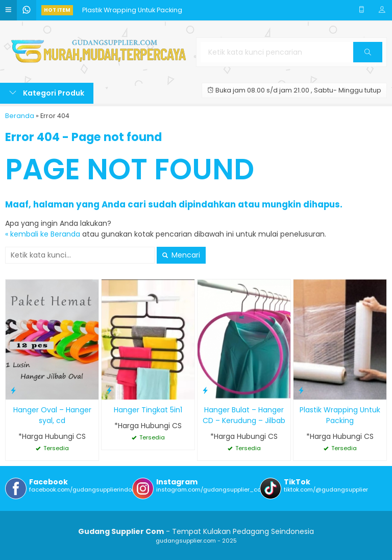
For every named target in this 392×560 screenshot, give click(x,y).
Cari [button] (368, 55)
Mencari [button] (181, 255)
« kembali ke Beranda (43, 234)
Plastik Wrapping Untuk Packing (132, 10)
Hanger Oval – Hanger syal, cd (52, 415)
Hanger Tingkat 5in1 (148, 410)
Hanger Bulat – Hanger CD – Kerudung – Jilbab (244, 415)
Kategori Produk (47, 93)
